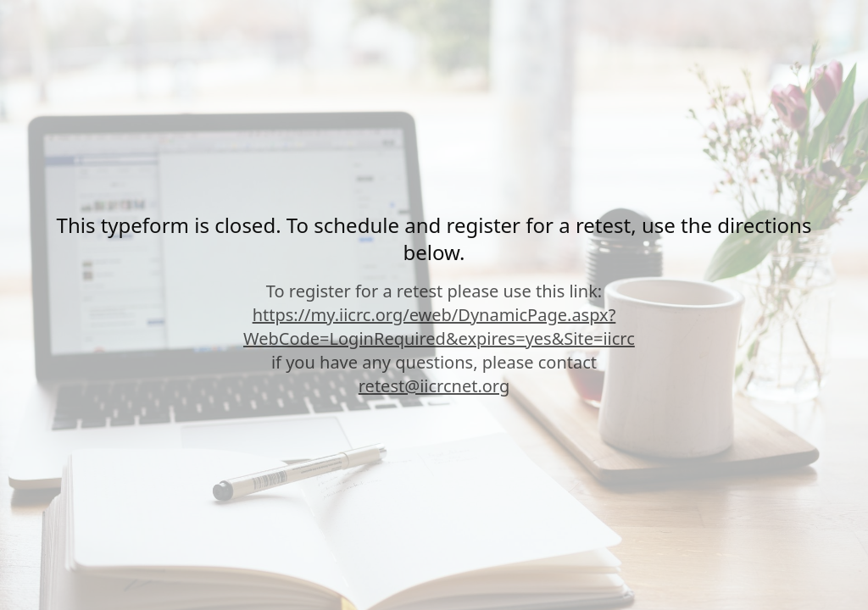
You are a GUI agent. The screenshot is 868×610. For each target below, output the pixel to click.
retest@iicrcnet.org (434, 386)
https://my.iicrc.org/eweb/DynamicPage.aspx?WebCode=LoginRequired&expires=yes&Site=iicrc (439, 327)
